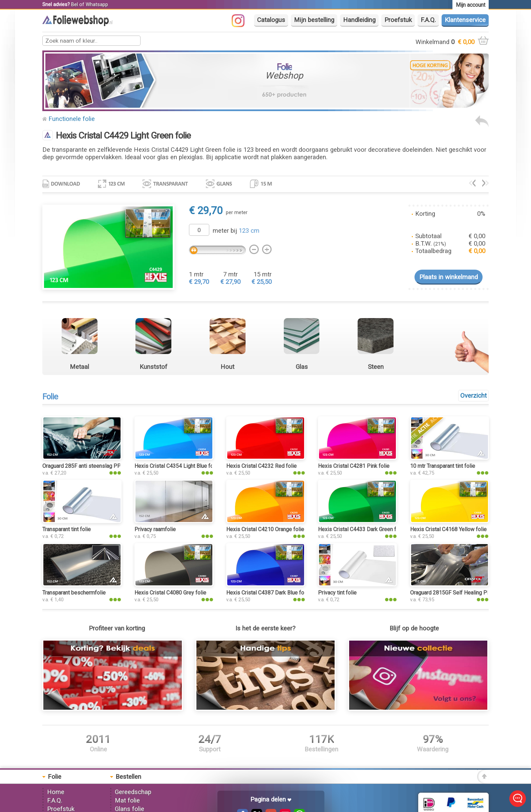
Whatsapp (97, 4)
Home (56, 792)
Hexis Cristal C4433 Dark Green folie (362, 529)
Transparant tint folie (67, 529)
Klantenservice (465, 20)
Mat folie (127, 800)
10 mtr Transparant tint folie (443, 466)
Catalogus (271, 20)
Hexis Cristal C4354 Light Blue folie (177, 466)
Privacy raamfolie (155, 529)
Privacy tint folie (337, 593)
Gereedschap (133, 792)
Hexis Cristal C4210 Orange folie (265, 529)
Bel (75, 4)
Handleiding (359, 20)
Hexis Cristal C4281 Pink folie (354, 466)
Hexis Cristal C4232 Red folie (261, 466)
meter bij (236, 231)
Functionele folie (72, 119)
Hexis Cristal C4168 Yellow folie (448, 529)
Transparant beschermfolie (74, 593)
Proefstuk (398, 20)
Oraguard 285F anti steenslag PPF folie (89, 466)
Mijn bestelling (314, 20)
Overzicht (473, 396)
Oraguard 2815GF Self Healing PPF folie (458, 593)
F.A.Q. (428, 20)
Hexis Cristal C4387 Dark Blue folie (268, 593)
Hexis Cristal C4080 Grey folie (170, 593)
